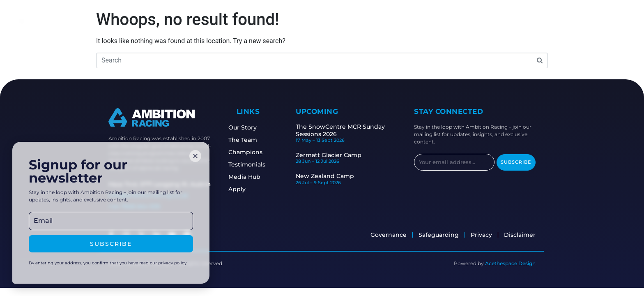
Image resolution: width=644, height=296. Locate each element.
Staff (265, 20)
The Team (252, 140)
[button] (195, 156)
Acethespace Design (510, 263)
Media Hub (253, 177)
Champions (254, 152)
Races (295, 20)
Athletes (232, 20)
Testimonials (256, 164)
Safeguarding (373, 20)
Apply (417, 20)
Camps (328, 20)
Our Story (252, 127)
